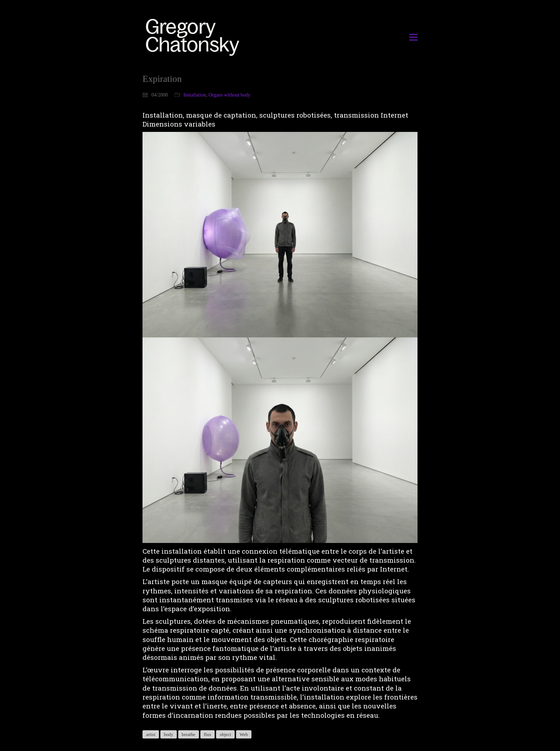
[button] (413, 37)
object (225, 734)
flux (208, 734)
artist (151, 734)
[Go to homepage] (194, 37)
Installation (195, 95)
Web (244, 734)
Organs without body (230, 95)
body (169, 734)
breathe (189, 734)
